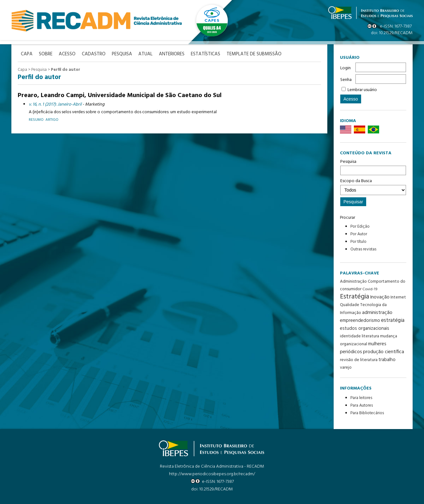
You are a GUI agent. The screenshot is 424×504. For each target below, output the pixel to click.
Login (345, 68)
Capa (22, 70)
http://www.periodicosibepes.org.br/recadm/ (212, 474)
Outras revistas (363, 249)
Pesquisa (373, 167)
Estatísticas (206, 54)
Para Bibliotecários (367, 413)
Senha (346, 80)
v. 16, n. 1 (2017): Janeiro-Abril (55, 104)
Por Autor (359, 234)
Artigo (52, 120)
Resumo (36, 120)
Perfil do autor (66, 70)
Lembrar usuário (362, 90)
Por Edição (360, 227)
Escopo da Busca (373, 186)
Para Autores (362, 406)
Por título (358, 242)
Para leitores (361, 398)
